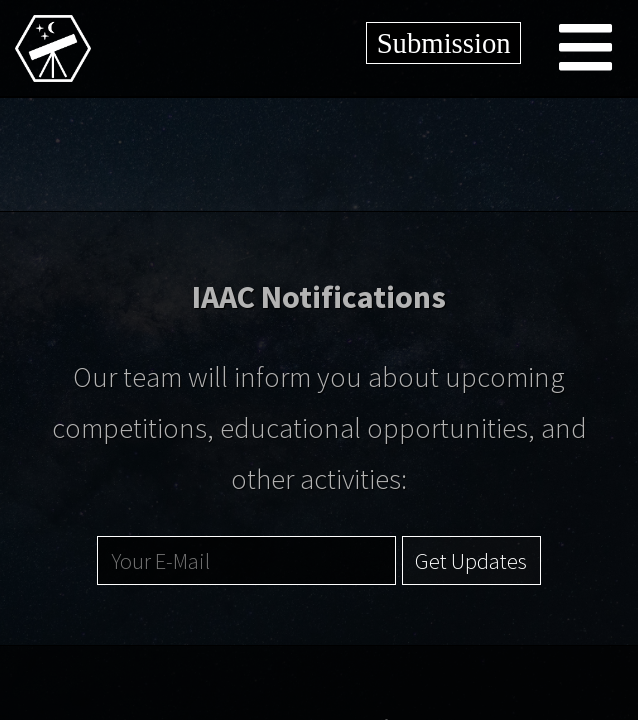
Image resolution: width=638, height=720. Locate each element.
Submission (444, 43)
